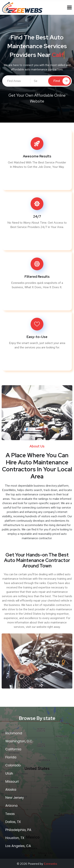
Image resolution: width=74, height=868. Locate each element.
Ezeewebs (50, 864)
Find (62, 81)
